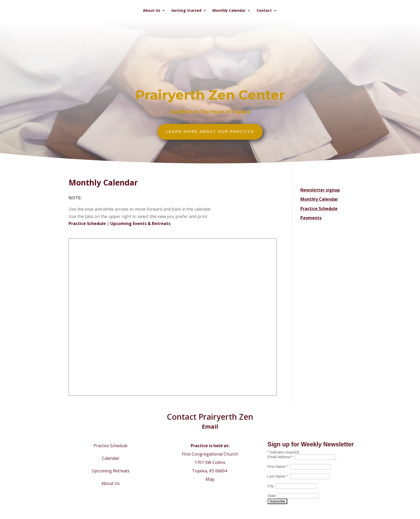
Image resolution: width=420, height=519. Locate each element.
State (273, 496)
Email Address (282, 457)
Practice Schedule (87, 223)
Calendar (111, 458)
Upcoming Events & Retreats (140, 223)
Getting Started (186, 11)
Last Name (279, 476)
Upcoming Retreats (111, 471)
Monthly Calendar (229, 11)
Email (210, 426)
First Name (279, 467)
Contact (264, 11)
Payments (311, 218)
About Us (152, 11)
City (272, 486)
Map (210, 479)
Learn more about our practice (210, 132)
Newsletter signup (320, 190)
